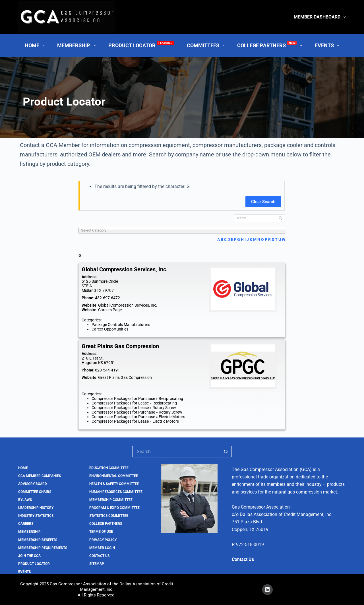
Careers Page (110, 310)
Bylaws (25, 500)
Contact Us (99, 556)
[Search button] (226, 452)
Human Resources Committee (116, 492)
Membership (78, 46)
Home (36, 46)
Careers (26, 524)
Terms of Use (101, 532)
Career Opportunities (110, 329)
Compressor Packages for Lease (120, 403)
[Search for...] (176, 452)
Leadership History (36, 508)
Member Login (102, 548)
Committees (207, 46)
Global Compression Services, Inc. (128, 305)
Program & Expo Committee (114, 508)
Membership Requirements (43, 548)
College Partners (271, 45)
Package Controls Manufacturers (121, 325)
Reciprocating (171, 398)
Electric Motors (172, 417)
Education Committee (109, 468)
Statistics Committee (109, 516)
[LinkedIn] (268, 590)
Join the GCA (29, 556)
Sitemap (97, 564)
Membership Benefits (38, 540)
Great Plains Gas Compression (125, 377)
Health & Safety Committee (114, 484)
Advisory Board (33, 484)
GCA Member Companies (40, 476)
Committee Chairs (35, 492)
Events (328, 46)
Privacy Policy (103, 540)
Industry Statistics (36, 516)
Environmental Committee (114, 476)
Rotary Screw (164, 408)
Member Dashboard (320, 17)
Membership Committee (111, 500)
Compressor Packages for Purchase (123, 398)
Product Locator (141, 45)
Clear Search (263, 202)
